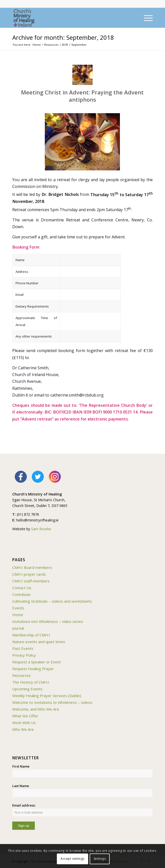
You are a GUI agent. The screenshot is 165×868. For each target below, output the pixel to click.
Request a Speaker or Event (37, 662)
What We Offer (25, 716)
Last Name (21, 786)
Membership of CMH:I (31, 635)
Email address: (82, 810)
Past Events (23, 648)
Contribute (21, 594)
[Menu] (146, 18)
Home (18, 615)
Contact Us (22, 588)
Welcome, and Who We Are (36, 709)
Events (18, 608)
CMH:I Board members (32, 567)
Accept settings (72, 859)
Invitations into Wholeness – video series (48, 621)
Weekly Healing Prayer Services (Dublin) (47, 696)
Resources (22, 675)
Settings (100, 859)
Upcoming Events (27, 689)
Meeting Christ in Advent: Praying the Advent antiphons (82, 96)
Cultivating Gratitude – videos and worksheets (52, 601)
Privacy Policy (24, 655)
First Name (21, 766)
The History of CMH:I (31, 682)
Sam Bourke (41, 529)
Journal (18, 628)
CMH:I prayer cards (29, 574)
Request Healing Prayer (33, 669)
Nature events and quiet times (39, 642)
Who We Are (23, 729)
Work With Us (24, 723)
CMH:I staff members (31, 581)
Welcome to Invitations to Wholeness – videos (52, 702)
